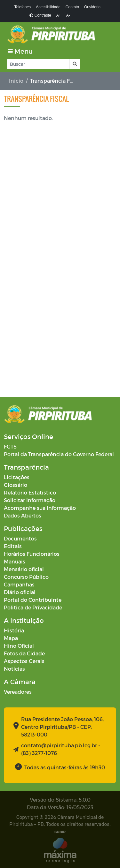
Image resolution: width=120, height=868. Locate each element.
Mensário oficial (24, 569)
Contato (72, 7)
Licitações (17, 477)
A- (68, 15)
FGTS (10, 446)
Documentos (20, 538)
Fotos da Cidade (24, 653)
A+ (59, 15)
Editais (13, 546)
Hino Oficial (19, 646)
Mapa (11, 638)
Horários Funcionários (32, 554)
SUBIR (60, 832)
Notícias (14, 669)
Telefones (23, 7)
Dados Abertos (23, 515)
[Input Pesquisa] (38, 64)
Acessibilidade (48, 7)
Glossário (16, 485)
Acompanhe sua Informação (40, 508)
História (14, 630)
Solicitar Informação (30, 500)
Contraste (40, 15)
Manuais (15, 561)
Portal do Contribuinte (33, 600)
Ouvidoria (92, 7)
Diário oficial (20, 592)
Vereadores (18, 692)
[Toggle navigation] (20, 51)
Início (16, 81)
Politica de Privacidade (33, 607)
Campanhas (19, 584)
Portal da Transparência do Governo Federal (59, 454)
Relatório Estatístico (30, 492)
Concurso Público (26, 577)
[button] (74, 64)
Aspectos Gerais (24, 661)
